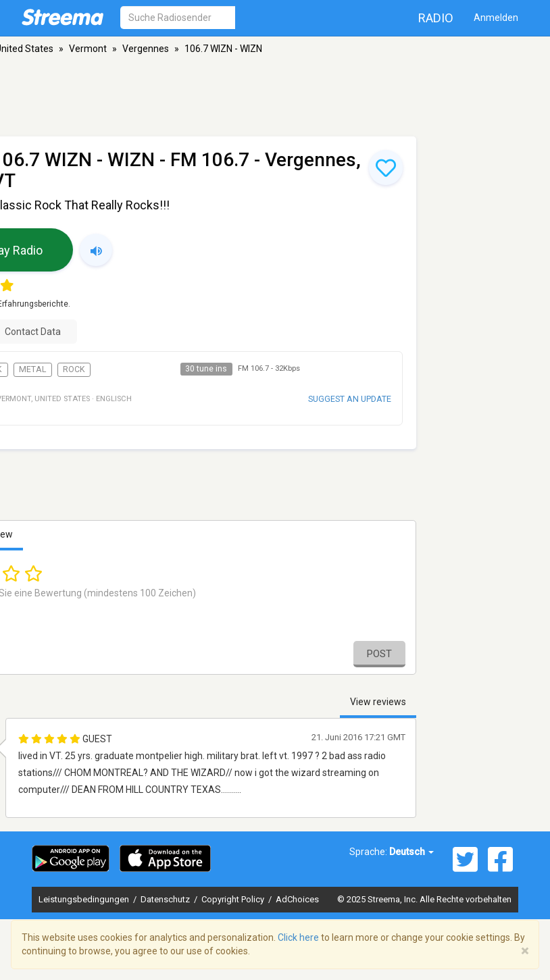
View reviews (378, 702)
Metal (32, 369)
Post (379, 654)
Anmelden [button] (496, 18)
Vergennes (146, 49)
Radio (436, 18)
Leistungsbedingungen (85, 899)
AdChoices (297, 899)
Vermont (88, 49)
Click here (298, 937)
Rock (74, 369)
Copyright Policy (234, 899)
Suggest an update (350, 399)
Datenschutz (166, 899)
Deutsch (411, 852)
